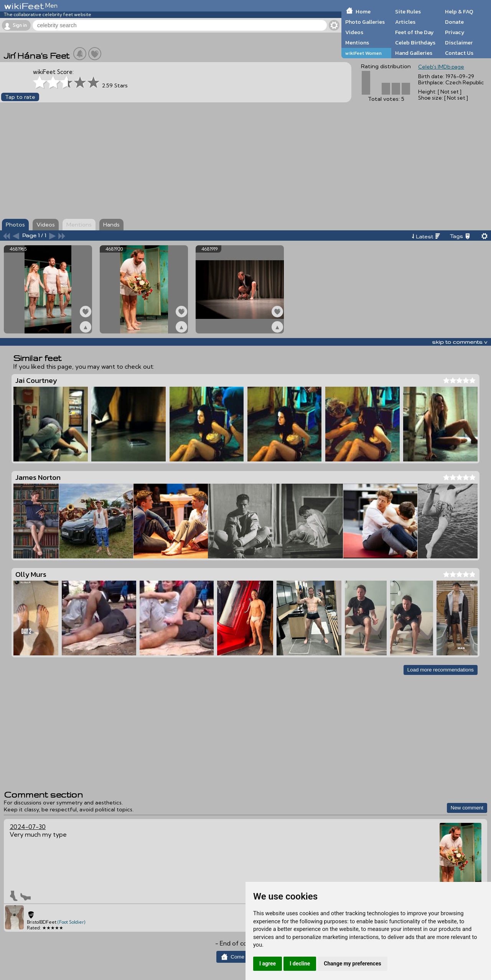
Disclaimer (459, 43)
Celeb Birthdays (415, 43)
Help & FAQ (459, 11)
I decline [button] (300, 964)
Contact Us (459, 53)
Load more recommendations (441, 670)
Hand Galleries (414, 53)
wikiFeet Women (363, 53)
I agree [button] (268, 964)
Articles (405, 22)
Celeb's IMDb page (441, 67)
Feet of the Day (414, 32)
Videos (354, 32)
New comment (467, 808)
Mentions (357, 43)
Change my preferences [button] (352, 964)
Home (363, 11)
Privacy (455, 32)
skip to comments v (460, 342)
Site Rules (408, 11)
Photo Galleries (365, 22)
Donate (454, 22)
